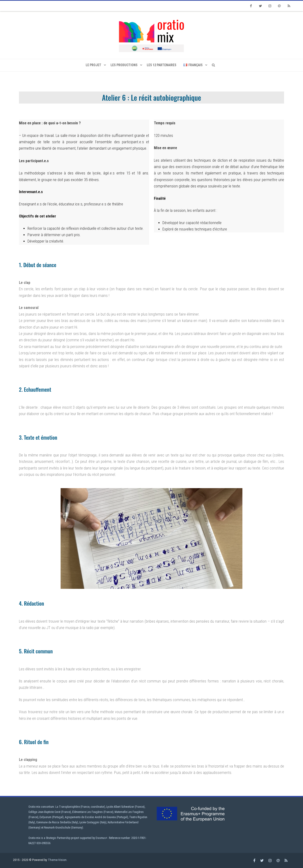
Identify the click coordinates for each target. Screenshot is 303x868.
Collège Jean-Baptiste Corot (44, 812)
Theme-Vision (57, 860)
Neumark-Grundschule (57, 828)
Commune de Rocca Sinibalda (53, 822)
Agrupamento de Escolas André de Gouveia (90, 817)
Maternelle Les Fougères (129, 812)
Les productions (124, 65)
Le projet (94, 65)
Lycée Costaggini (89, 822)
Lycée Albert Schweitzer (120, 807)
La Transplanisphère (68, 807)
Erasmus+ (102, 838)
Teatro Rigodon (138, 817)
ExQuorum (45, 817)
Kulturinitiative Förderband (123, 822)
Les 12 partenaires (162, 65)
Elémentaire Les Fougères (87, 812)
